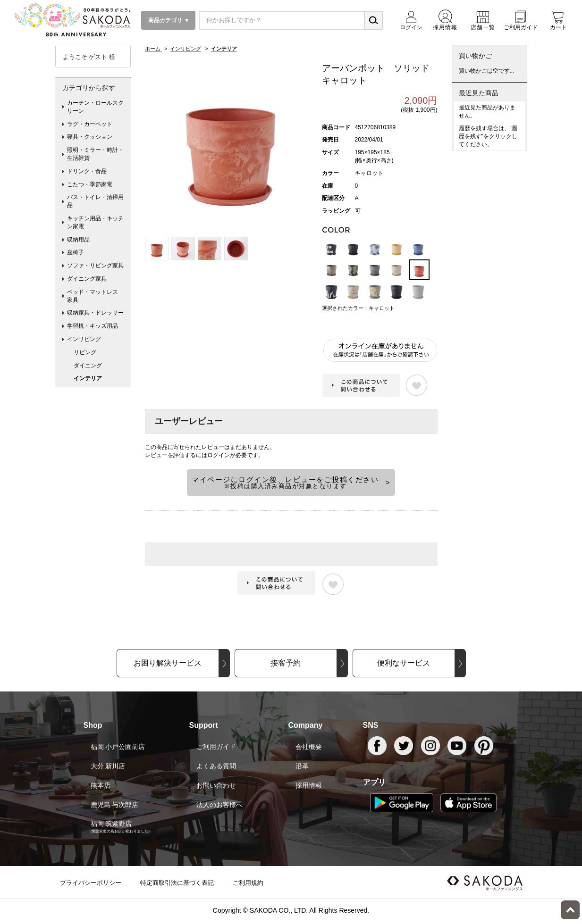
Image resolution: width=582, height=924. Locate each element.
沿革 (302, 766)
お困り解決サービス (168, 663)
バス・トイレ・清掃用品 (95, 201)
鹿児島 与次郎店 (115, 805)
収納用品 (78, 240)
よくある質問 (216, 766)
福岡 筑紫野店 (111, 824)
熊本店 (101, 785)
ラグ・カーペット (90, 124)
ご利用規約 (248, 883)
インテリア (88, 378)
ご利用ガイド (216, 747)
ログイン (219, 455)
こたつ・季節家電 (90, 184)
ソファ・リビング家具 (95, 266)
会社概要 (309, 747)
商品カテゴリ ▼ (168, 20)
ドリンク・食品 (87, 171)
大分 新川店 (108, 766)
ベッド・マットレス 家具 (95, 296)
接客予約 (286, 663)
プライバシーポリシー (91, 883)
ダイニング (88, 366)
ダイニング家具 (87, 279)
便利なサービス (404, 663)
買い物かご (475, 56)
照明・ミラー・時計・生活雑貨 (95, 154)
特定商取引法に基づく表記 (177, 883)
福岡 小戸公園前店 (118, 747)
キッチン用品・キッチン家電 (95, 222)
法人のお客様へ (219, 805)
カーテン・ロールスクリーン (95, 107)
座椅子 (76, 252)
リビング (85, 352)
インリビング (84, 339)
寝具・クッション (90, 137)
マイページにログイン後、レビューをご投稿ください (285, 483)
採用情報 (309, 785)
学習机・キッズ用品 (93, 326)
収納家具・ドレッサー (95, 313)
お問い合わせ (216, 785)
